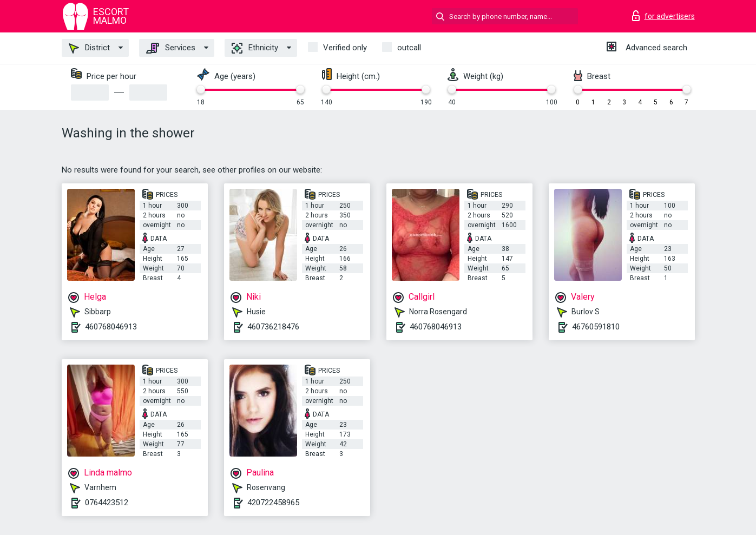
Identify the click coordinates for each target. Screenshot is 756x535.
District (89, 48)
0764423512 (107, 503)
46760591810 (596, 327)
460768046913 (111, 327)
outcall (409, 48)
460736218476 (273, 327)
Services (171, 48)
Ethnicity (255, 48)
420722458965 (273, 503)
